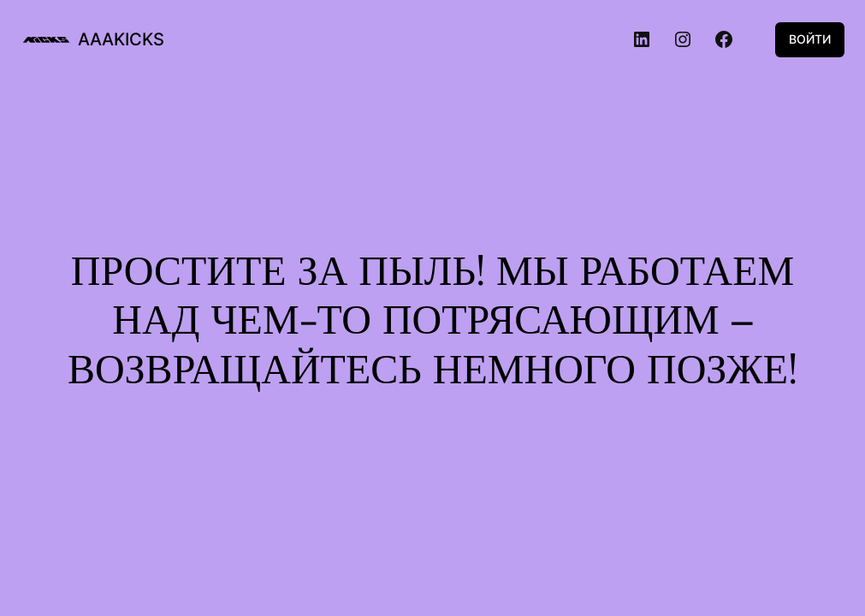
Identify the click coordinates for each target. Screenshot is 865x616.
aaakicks (121, 39)
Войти (810, 39)
